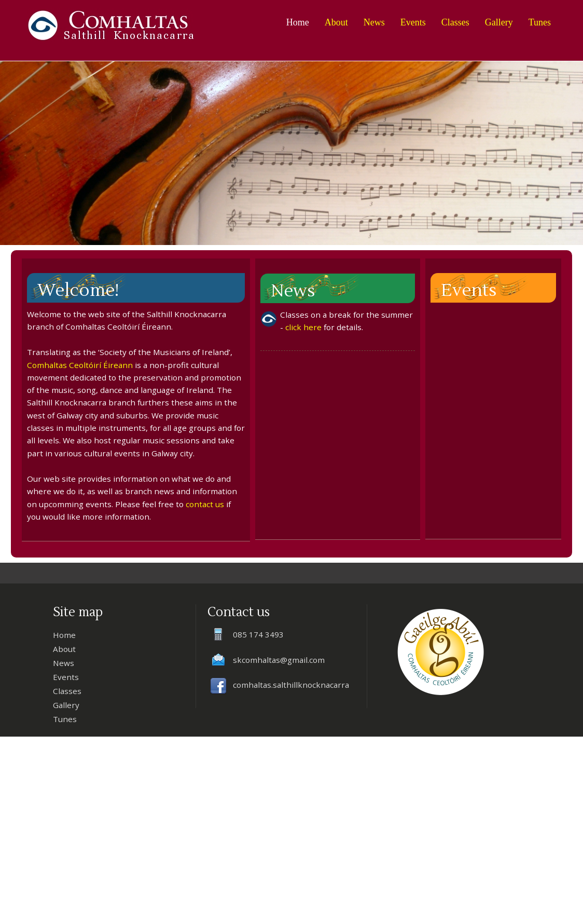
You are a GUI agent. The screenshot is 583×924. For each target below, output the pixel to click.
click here (303, 327)
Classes (455, 22)
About (336, 22)
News (374, 22)
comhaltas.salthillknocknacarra (291, 685)
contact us (205, 504)
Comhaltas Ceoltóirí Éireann (80, 365)
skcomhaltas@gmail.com (279, 660)
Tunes (540, 22)
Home (298, 22)
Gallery (499, 22)
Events (413, 22)
